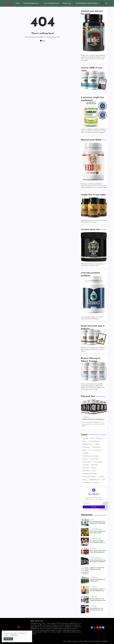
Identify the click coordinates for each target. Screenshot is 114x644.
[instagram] (100, 627)
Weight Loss (67, 3)
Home (18, 3)
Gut (90, 450)
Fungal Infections (97, 447)
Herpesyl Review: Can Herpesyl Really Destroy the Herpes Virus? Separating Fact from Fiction (98, 600)
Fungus (85, 450)
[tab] (18, 3)
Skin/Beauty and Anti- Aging (90, 474)
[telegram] (103, 627)
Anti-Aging (85, 438)
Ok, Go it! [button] (8, 639)
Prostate (94, 468)
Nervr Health (86, 468)
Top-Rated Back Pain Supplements (93, 419)
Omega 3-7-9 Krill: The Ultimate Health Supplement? (97, 569)
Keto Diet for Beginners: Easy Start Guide (98, 532)
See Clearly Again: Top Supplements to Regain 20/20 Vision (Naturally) (98, 523)
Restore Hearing (87, 471)
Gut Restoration (98, 450)
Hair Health (86, 453)
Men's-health (95, 465)
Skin (94, 471)
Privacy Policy (84, 641)
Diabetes (97, 444)
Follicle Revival (86, 447)
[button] (102, 3)
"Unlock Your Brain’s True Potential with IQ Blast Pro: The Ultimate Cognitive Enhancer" (98, 561)
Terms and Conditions (95, 641)
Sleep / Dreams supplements (89, 477)
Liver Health (86, 465)
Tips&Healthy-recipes (94, 480)
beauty (84, 441)
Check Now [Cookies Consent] (13, 635)
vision (104, 480)
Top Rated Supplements (31, 3)
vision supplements (87, 483)
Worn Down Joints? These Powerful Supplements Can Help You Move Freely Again (98, 551)
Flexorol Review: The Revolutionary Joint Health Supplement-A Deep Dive (97, 609)
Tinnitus (85, 480)
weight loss (97, 483)
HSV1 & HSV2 (95, 459)
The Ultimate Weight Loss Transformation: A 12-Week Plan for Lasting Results (98, 542)
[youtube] (97, 627)
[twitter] (95, 627)
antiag (93, 438)
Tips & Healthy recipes (51, 3)
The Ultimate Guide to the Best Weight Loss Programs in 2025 (97, 590)
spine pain (101, 477)
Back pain (100, 438)
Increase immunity (87, 462)
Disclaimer (105, 641)
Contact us (76, 641)
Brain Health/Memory (94, 441)
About (70, 641)
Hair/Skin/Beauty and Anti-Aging (87, 3)
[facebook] (92, 627)
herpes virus (86, 459)
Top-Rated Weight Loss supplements (98, 580)
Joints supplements (99, 462)
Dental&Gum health (87, 444)
